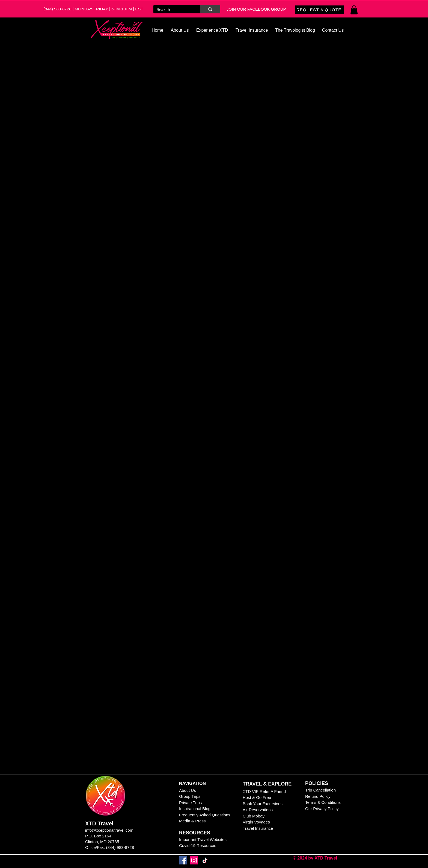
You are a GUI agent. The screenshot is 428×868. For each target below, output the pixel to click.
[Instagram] (194, 860)
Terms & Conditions (323, 802)
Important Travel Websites (203, 839)
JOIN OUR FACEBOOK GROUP (256, 9)
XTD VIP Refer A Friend (264, 791)
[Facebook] (183, 860)
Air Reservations (258, 810)
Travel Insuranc (257, 828)
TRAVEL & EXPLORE (267, 784)
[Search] (173, 10)
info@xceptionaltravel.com (109, 830)
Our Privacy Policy (323, 809)
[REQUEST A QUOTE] (319, 10)
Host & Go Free (257, 797)
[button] (354, 10)
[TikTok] (205, 860)
